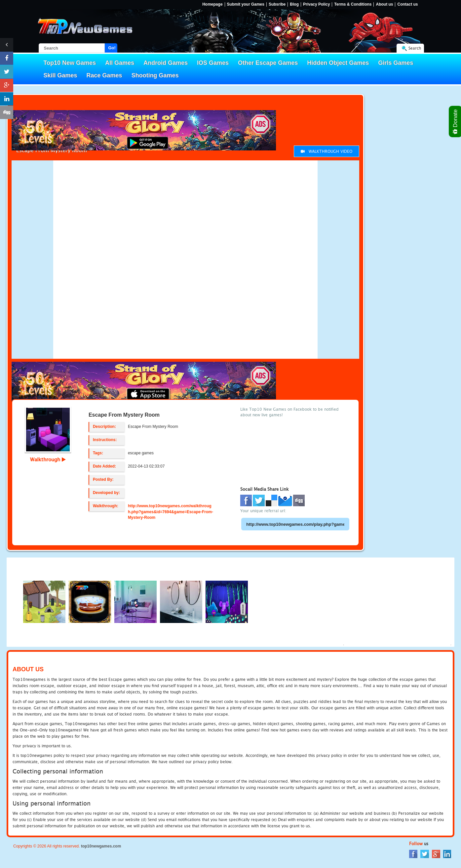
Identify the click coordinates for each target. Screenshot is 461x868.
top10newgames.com (101, 846)
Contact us (407, 4)
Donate (456, 122)
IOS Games (213, 63)
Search (415, 48)
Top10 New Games (70, 63)
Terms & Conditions (353, 4)
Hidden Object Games (338, 63)
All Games (120, 63)
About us (384, 4)
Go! (112, 48)
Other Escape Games (268, 63)
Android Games (166, 63)
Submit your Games (246, 4)
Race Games (104, 75)
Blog (294, 4)
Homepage (212, 4)
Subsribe (277, 4)
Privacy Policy (316, 4)
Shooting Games (155, 75)
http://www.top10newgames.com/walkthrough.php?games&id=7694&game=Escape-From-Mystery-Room (171, 512)
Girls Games (396, 63)
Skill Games (60, 75)
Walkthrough (48, 459)
